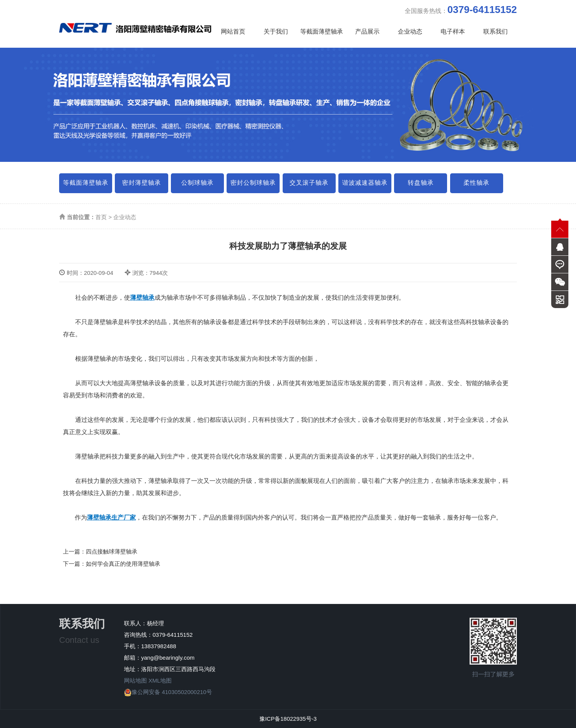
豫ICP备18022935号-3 (288, 719)
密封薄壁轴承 (142, 183)
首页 (101, 217)
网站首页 (233, 31)
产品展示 (367, 31)
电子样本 (453, 31)
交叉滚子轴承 (309, 183)
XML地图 (160, 680)
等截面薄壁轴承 (322, 31)
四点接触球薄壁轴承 (112, 551)
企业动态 (410, 31)
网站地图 (135, 680)
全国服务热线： (461, 10)
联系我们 (496, 31)
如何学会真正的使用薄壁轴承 (123, 564)
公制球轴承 (197, 183)
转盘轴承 (421, 183)
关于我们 (276, 31)
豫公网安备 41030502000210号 (168, 692)
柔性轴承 (476, 183)
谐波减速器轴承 (365, 183)
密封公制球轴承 (253, 183)
